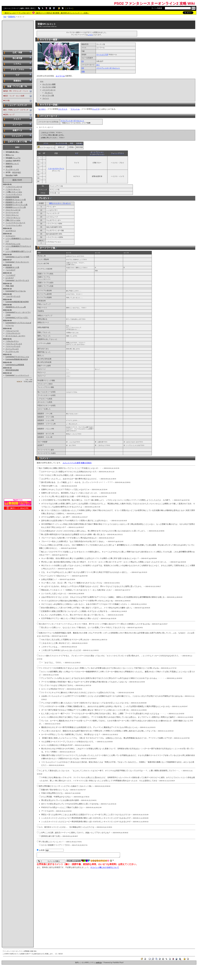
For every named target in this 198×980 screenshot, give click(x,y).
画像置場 (9, 166)
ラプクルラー (10, 236)
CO (83, 68)
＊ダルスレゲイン (12, 341)
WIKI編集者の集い (12, 152)
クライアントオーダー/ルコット (108, 68)
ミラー (69, 8)
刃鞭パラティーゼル (13, 220)
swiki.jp (99, 963)
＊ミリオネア (10, 275)
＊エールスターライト (56, 169)
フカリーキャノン (12, 215)
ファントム (75, 109)
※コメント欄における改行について (105, 867)
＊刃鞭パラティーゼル (14, 192)
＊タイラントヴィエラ (14, 344)
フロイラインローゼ (13, 210)
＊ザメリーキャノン (13, 218)
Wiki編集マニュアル (13, 158)
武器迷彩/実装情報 (12, 197)
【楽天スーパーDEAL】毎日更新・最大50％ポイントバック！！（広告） (62, 13)
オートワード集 (48, 95)
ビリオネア (10, 278)
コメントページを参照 (71, 463)
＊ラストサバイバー (13, 333)
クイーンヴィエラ (12, 349)
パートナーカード (49, 90)
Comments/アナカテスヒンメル (17, 357)
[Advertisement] (18, 35)
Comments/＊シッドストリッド (17, 375)
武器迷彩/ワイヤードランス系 (16, 205)
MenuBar (9, 175)
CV (83, 61)
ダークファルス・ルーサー (15, 336)
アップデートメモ (12, 169)
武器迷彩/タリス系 (12, 267)
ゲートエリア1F (102, 55)
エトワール (60, 76)
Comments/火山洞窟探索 (15, 365)
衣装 (83, 71)
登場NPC (12, 17)
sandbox (9, 161)
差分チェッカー (11, 13)
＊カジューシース (12, 331)
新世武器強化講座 (12, 370)
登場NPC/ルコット (47, 24)
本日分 (15, 172)
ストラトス (63, 109)
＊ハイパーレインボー (14, 225)
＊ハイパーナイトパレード (15, 223)
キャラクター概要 (49, 84)
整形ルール (10, 155)
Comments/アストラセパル (16, 291)
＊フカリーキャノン (13, 189)
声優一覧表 (10, 286)
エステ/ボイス (11, 231)
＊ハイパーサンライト (14, 194)
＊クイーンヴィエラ (13, 346)
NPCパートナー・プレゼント (60, 203)
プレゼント (49, 93)
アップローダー (24, 13)
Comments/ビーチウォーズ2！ (17, 318)
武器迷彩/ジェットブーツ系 (16, 207)
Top (5, 17)
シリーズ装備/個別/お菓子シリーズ (18, 251)
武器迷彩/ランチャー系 (14, 202)
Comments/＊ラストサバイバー (17, 262)
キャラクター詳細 (49, 87)
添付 (32, 8)
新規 (27, 8)
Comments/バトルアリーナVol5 (17, 257)
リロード (15, 8)
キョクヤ (96, 109)
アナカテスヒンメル (13, 244)
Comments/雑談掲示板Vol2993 (17, 302)
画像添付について (12, 164)
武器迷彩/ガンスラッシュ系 (16, 307)
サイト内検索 (157, 8)
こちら (90, 35)
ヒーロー (42, 109)
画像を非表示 (86, 463)
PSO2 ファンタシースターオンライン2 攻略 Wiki (154, 3)
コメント (46, 98)
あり (98, 65)
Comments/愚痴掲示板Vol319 (17, 359)
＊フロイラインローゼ (14, 187)
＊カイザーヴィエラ (13, 296)
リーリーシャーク (12, 212)
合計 (19, 172)
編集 (22, 8)
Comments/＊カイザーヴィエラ (17, 280)
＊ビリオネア (10, 270)
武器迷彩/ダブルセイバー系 (16, 200)
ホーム (7, 8)
